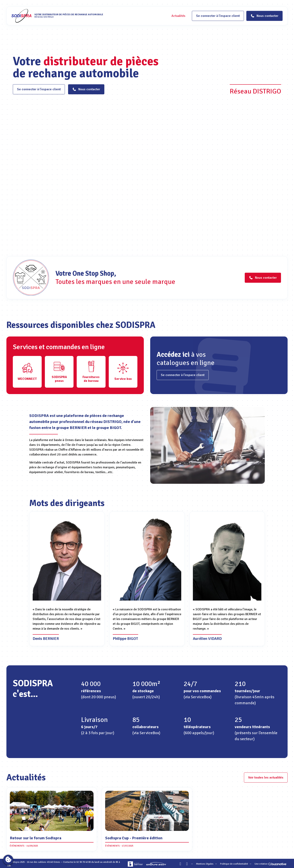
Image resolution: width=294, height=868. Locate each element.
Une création (271, 864)
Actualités (178, 16)
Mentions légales (205, 864)
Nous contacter (86, 89)
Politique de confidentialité (234, 864)
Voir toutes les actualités (266, 778)
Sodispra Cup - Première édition (134, 838)
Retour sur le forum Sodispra (36, 838)
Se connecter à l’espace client (218, 16)
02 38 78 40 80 (84, 862)
